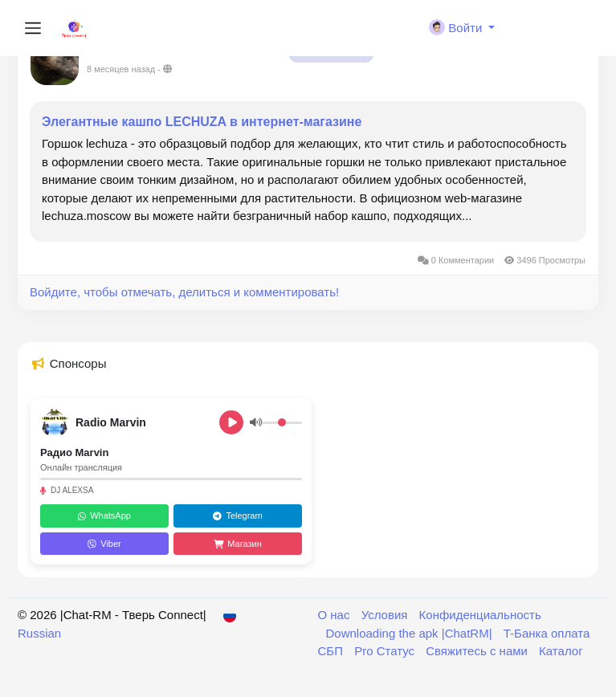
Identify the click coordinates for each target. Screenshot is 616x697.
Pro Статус (386, 651)
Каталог (561, 651)
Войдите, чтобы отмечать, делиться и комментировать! (184, 292)
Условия (386, 615)
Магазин (237, 544)
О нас (336, 615)
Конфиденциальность (480, 615)
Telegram (237, 516)
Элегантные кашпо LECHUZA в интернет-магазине (202, 122)
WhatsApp (104, 516)
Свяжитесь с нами (478, 651)
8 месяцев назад (121, 69)
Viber (104, 544)
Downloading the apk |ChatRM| (411, 633)
